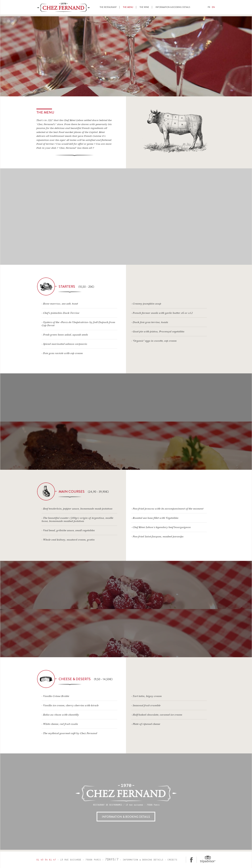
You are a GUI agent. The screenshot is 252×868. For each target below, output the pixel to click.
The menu (128, 7)
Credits (172, 860)
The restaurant (108, 7)
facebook (191, 860)
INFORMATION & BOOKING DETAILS (126, 817)
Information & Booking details (173, 7)
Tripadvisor (208, 859)
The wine (144, 7)
